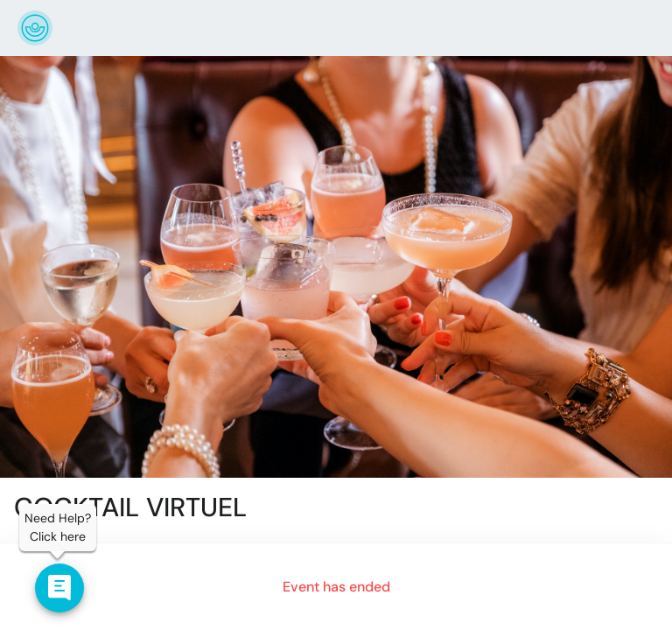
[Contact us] (59, 588)
